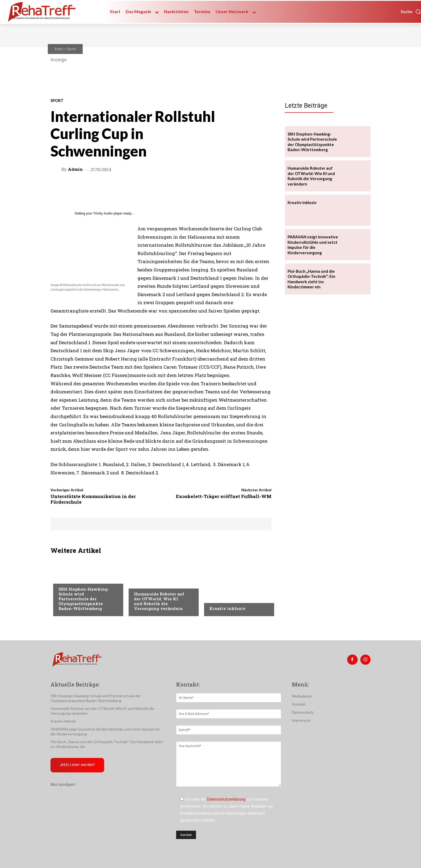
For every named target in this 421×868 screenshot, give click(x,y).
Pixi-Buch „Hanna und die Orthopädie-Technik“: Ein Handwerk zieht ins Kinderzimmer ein (311, 279)
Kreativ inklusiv (228, 608)
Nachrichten (222, 598)
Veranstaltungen (150, 583)
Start (59, 49)
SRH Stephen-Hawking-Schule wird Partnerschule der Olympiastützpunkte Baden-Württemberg (84, 599)
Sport (71, 49)
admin (75, 169)
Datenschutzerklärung (226, 799)
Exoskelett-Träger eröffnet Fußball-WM (224, 496)
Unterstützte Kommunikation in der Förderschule (93, 499)
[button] (411, 12)
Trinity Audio (103, 213)
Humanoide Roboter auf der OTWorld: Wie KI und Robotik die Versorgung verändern (159, 601)
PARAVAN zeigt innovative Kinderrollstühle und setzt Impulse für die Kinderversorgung (313, 245)
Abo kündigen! (63, 785)
